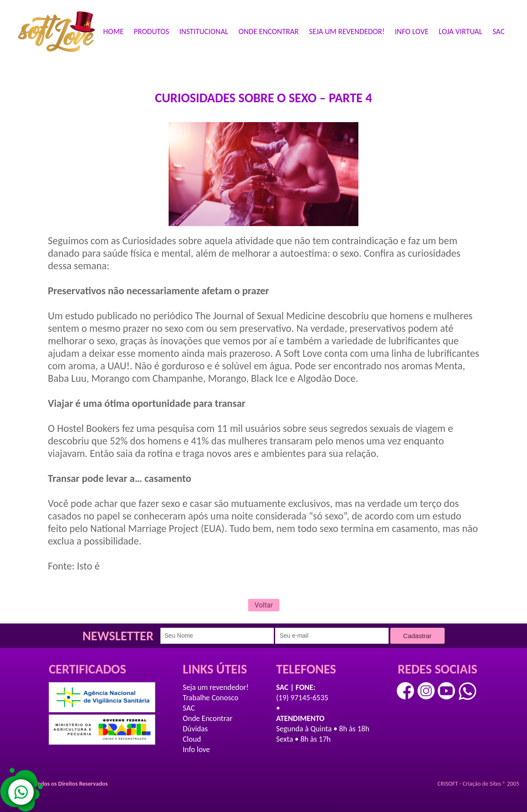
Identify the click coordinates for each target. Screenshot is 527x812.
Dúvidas (195, 729)
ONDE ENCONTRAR (269, 31)
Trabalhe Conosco (211, 698)
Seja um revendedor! (216, 687)
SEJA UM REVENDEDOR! (347, 31)
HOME (113, 31)
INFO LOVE (412, 31)
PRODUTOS (151, 31)
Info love (196, 749)
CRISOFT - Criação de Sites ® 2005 (478, 784)
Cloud (192, 739)
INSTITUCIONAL (204, 31)
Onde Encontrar (208, 718)
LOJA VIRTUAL (460, 31)
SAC (499, 31)
